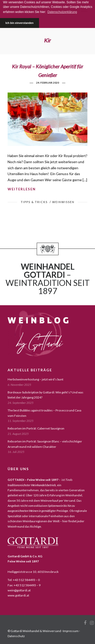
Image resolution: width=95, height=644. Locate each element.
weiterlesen (22, 189)
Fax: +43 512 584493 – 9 (24, 585)
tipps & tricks (34, 202)
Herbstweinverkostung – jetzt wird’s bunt (35, 379)
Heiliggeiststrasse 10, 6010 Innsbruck (33, 572)
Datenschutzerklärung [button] (62, 12)
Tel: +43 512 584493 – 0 (24, 580)
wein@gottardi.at (19, 590)
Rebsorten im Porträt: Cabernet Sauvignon (36, 428)
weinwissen (63, 202)
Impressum (71, 631)
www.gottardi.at (18, 595)
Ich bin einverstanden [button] (19, 23)
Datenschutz (16, 636)
